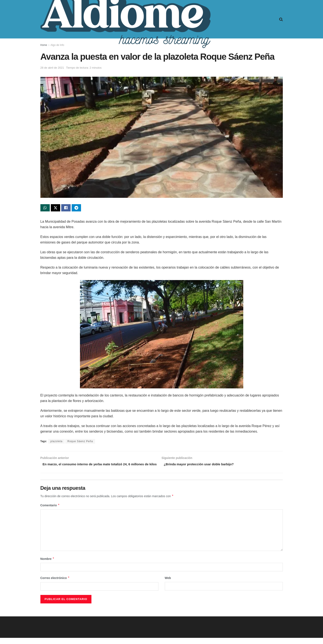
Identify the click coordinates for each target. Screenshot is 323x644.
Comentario (50, 511)
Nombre (47, 565)
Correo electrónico (55, 584)
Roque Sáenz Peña (80, 442)
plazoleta (56, 442)
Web (168, 584)
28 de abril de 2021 (52, 68)
